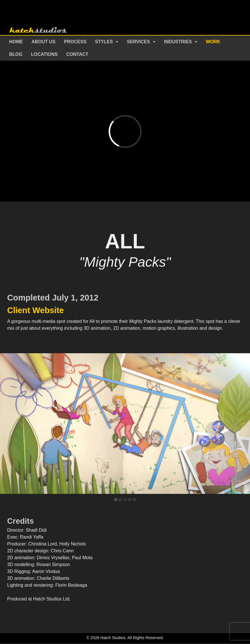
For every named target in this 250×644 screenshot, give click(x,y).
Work (213, 42)
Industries (178, 42)
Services (138, 42)
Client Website (36, 310)
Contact (77, 54)
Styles (104, 42)
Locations (44, 54)
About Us (44, 42)
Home (16, 42)
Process (75, 42)
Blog (16, 54)
